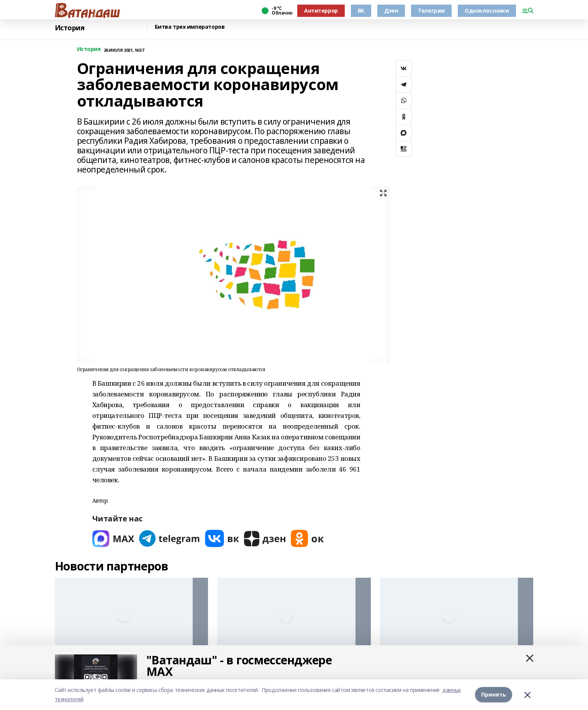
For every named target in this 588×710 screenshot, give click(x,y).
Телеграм (431, 11)
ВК (361, 11)
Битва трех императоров (190, 27)
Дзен (391, 11)
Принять (494, 694)
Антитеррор (321, 11)
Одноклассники (487, 11)
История (70, 28)
